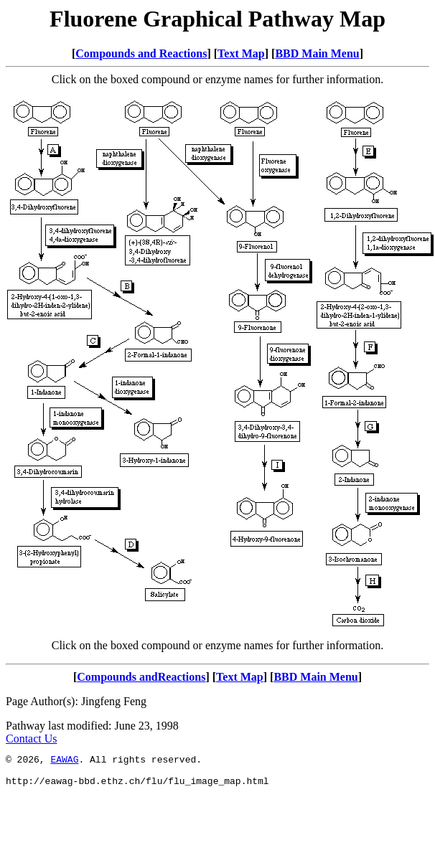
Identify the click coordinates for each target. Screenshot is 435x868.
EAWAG (64, 761)
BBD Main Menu (317, 53)
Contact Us (32, 739)
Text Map (241, 53)
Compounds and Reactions (141, 53)
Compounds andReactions (141, 677)
